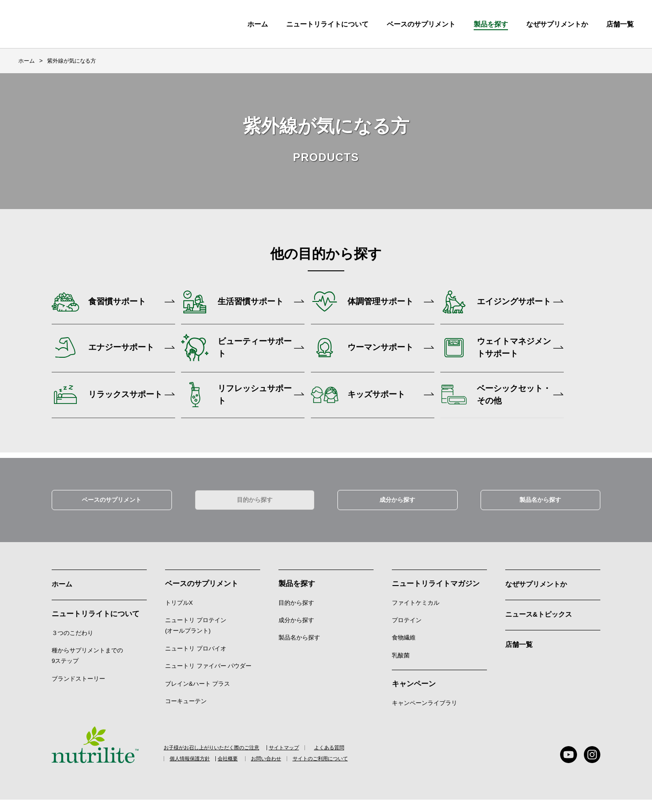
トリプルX (179, 614)
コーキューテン (186, 713)
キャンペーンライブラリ (425, 715)
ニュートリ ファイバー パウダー (208, 678)
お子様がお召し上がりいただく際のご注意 (216, 759)
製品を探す (491, 24)
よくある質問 (357, 759)
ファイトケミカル (416, 614)
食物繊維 (404, 649)
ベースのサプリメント (421, 24)
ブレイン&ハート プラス (198, 695)
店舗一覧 (520, 653)
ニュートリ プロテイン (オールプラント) (196, 637)
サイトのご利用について (360, 771)
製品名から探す (540, 510)
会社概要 (247, 771)
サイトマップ (305, 759)
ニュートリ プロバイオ (196, 660)
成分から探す (397, 510)
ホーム (258, 24)
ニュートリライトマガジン (436, 595)
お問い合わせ (295, 771)
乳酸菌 (401, 667)
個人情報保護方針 (195, 771)
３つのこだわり (72, 643)
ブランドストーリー (78, 689)
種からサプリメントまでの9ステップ (87, 667)
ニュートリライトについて (327, 24)
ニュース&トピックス (541, 624)
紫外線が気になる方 (72, 61)
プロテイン (407, 632)
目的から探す (255, 510)
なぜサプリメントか (538, 595)
